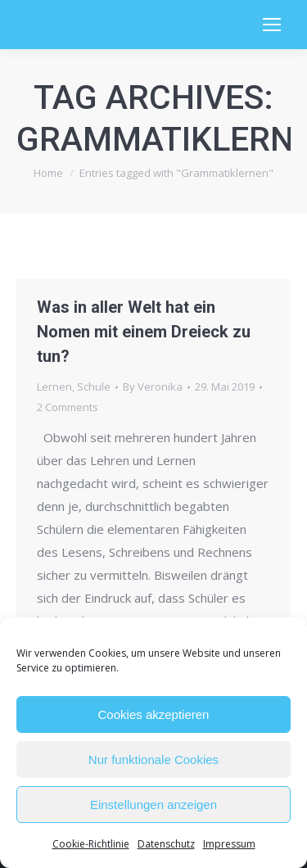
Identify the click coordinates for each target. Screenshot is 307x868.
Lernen (54, 387)
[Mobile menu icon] (272, 25)
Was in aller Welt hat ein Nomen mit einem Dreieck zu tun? (144, 332)
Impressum (229, 844)
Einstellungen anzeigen (153, 805)
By (153, 387)
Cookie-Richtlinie (91, 844)
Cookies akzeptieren (154, 714)
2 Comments (68, 407)
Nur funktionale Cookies (153, 759)
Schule (94, 387)
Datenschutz (166, 844)
